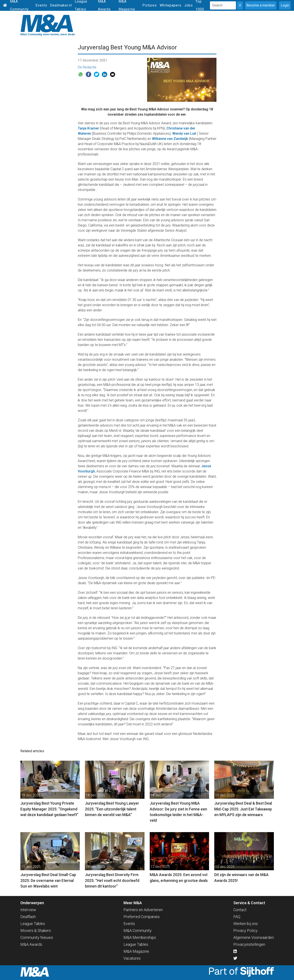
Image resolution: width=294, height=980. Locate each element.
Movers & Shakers (36, 931)
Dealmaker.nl (61, 5)
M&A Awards (31, 944)
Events (41, 5)
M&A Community (138, 931)
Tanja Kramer (88, 128)
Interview (28, 910)
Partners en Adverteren (143, 910)
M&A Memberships (140, 937)
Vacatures (132, 958)
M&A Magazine (136, 951)
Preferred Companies (142, 917)
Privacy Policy (245, 931)
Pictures (150, 5)
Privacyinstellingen (249, 944)
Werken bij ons (246, 924)
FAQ (237, 917)
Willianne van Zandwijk (170, 139)
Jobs (188, 5)
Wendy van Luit (184, 133)
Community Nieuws (37, 937)
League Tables (33, 924)
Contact (240, 910)
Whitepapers (171, 5)
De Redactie (87, 67)
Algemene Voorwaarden (254, 937)
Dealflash (28, 917)
